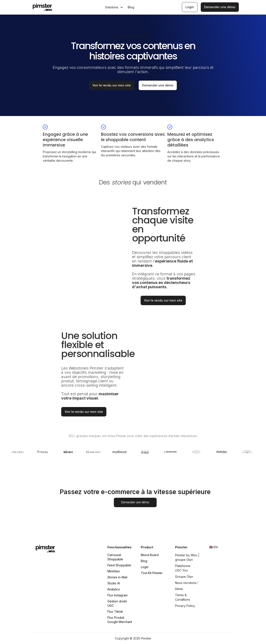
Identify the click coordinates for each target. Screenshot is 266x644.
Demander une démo (158, 85)
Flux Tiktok (115, 612)
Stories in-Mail (117, 577)
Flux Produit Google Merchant (120, 620)
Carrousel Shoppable (115, 557)
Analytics (114, 589)
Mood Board (150, 555)
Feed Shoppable (119, 565)
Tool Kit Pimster (152, 573)
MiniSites (114, 571)
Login (145, 567)
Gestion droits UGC (117, 603)
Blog (144, 561)
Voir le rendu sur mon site (112, 85)
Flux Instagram (117, 595)
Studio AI (114, 583)
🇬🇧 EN (213, 547)
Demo (179, 589)
